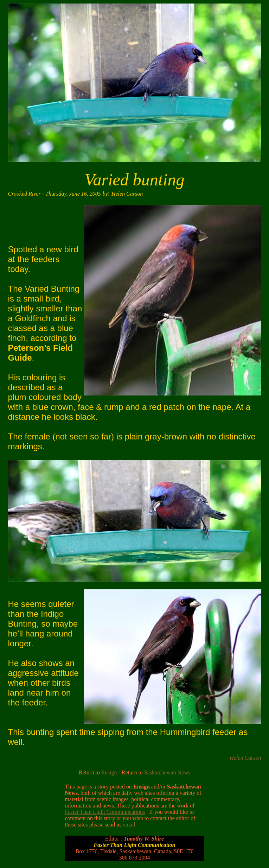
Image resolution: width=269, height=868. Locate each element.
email (129, 825)
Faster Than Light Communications (105, 812)
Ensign (110, 772)
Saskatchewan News (167, 772)
